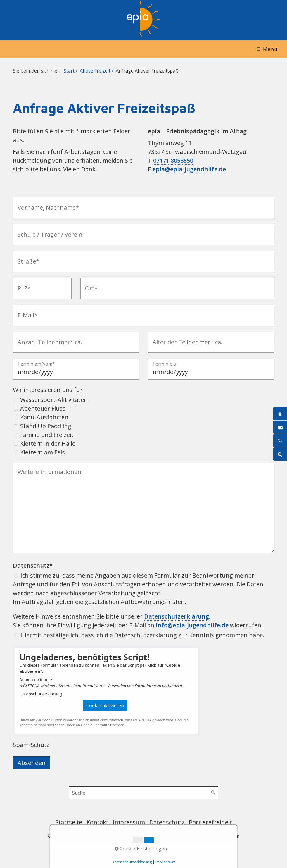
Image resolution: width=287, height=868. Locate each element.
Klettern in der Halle (48, 444)
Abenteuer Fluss (43, 408)
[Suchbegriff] (143, 793)
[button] (105, 705)
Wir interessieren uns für (48, 390)
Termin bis (164, 364)
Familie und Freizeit (47, 435)
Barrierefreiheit (210, 822)
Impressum (129, 822)
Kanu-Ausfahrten (44, 417)
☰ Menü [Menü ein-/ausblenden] (267, 49)
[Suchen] (213, 793)
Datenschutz (167, 822)
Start (69, 71)
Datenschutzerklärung (41, 694)
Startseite (69, 822)
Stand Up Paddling (46, 426)
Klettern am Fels (43, 452)
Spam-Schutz (31, 745)
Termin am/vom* (36, 364)
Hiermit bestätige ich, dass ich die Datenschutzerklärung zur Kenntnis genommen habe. (142, 635)
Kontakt (97, 822)
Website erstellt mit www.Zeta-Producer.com (191, 836)
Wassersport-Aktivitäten (54, 400)
